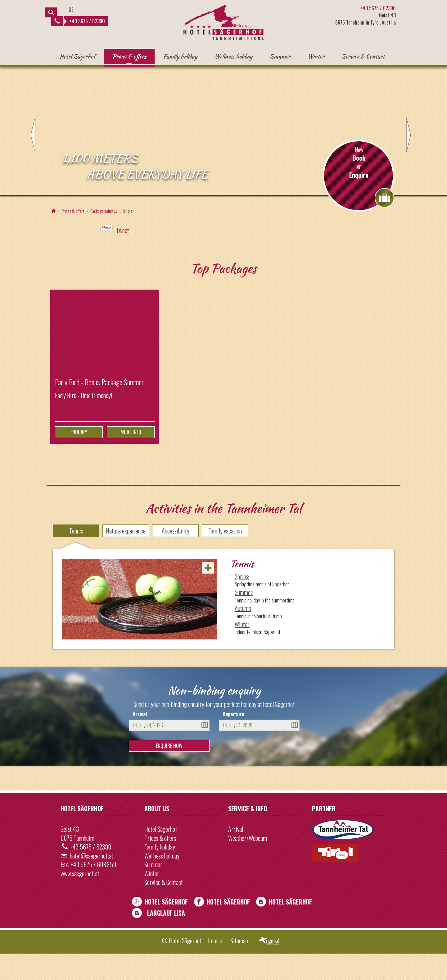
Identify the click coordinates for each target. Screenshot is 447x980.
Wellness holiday (233, 56)
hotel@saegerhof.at (92, 882)
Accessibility (176, 557)
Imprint (216, 967)
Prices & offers (129, 56)
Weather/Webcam (248, 865)
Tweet (123, 257)
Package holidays (104, 238)
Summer (280, 56)
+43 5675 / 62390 (80, 21)
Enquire (359, 202)
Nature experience (126, 557)
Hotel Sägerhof (77, 56)
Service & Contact (363, 56)
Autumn (243, 635)
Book (359, 185)
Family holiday (180, 56)
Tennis (76, 557)
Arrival (140, 741)
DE (71, 10)
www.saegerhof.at (80, 900)
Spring (242, 603)
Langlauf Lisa (166, 940)
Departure (233, 741)
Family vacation (225, 557)
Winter (316, 56)
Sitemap (239, 967)
